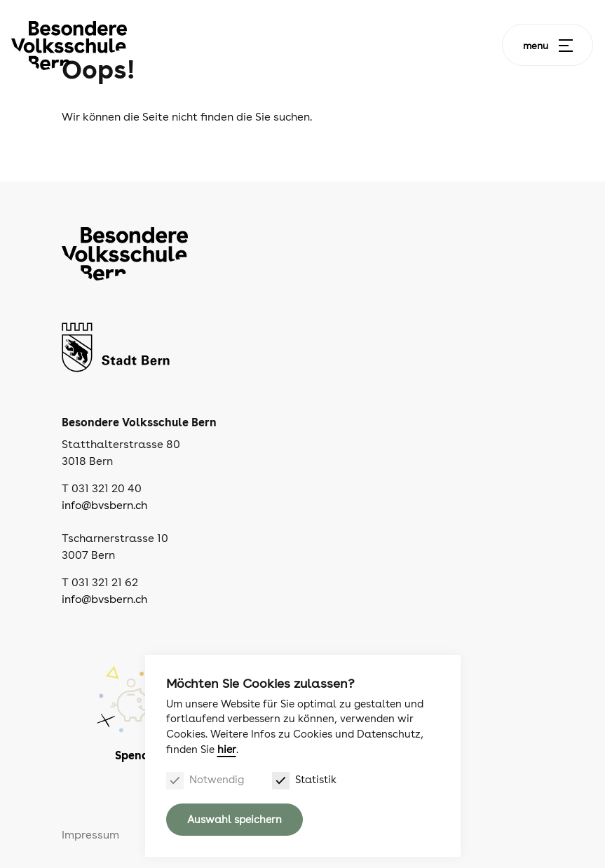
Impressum (90, 835)
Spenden (138, 755)
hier (227, 750)
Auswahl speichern (234, 820)
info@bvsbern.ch (104, 505)
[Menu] (566, 46)
